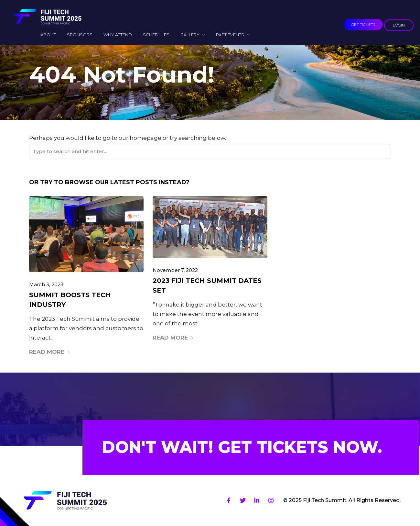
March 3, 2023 (46, 284)
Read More (50, 352)
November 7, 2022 (175, 270)
